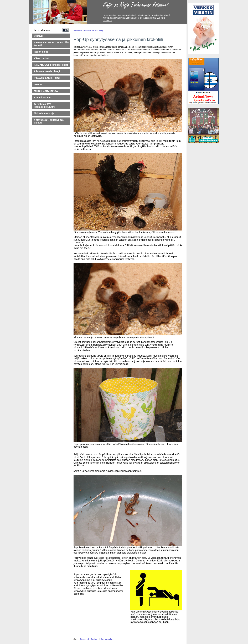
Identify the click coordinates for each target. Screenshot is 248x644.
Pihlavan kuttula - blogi (47, 78)
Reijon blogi (41, 52)
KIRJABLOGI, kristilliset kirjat (51, 65)
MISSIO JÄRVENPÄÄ (48, 91)
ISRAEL (38, 84)
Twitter (94, 639)
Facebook (84, 639)
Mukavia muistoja (44, 113)
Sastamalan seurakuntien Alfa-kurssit (51, 44)
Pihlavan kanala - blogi (47, 71)
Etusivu (38, 36)
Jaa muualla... (107, 639)
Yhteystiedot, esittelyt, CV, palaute (49, 121)
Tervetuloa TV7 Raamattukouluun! (45, 105)
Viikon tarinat (42, 58)
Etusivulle (78, 30)
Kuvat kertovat (42, 98)
